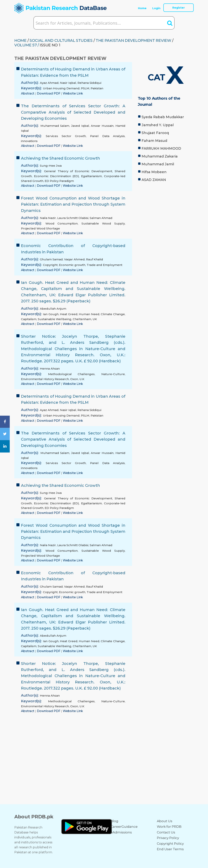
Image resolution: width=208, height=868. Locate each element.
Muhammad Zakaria (160, 156)
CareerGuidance (124, 827)
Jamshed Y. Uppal (158, 125)
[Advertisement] (166, 211)
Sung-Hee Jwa (51, 166)
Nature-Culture (113, 374)
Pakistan (97, 88)
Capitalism (29, 319)
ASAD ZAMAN (154, 180)
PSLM (85, 88)
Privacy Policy (168, 838)
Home (142, 8)
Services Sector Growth (66, 136)
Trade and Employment (104, 265)
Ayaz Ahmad (49, 83)
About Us (165, 821)
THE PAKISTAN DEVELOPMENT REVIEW (133, 40)
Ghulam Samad (51, 259)
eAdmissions (121, 832)
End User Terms (170, 849)
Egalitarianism (92, 176)
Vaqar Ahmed (74, 259)
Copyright (50, 265)
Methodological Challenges (71, 374)
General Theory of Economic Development (78, 171)
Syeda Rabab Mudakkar (163, 117)
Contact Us (166, 832)
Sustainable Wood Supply (103, 223)
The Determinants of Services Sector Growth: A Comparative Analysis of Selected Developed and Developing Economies (73, 112)
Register (179, 8)
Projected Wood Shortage (40, 228)
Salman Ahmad (101, 218)
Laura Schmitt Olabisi (73, 218)
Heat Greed (69, 314)
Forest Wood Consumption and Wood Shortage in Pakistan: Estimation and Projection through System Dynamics (73, 204)
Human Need (89, 314)
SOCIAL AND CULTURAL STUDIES (61, 40)
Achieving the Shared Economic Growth (60, 158)
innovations (29, 141)
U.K (82, 379)
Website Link (73, 93)
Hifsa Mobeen (154, 172)
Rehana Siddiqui (89, 83)
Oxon (74, 379)
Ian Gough (51, 314)
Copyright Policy (170, 844)
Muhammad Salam (55, 126)
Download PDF (49, 93)
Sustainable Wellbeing (55, 319)
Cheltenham (82, 319)
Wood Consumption (62, 223)
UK (95, 319)
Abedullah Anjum (53, 309)
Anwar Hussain (102, 126)
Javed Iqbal (80, 126)
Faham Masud (154, 141)
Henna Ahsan (50, 369)
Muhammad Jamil (158, 164)
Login (156, 8)
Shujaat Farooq (155, 133)
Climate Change (113, 314)
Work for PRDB (169, 827)
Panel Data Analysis (107, 136)
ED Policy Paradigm (59, 181)
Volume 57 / (27, 45)
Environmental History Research (45, 379)
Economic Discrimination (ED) (56, 176)
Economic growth (72, 265)
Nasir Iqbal (68, 83)
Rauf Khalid (95, 259)
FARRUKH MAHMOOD (161, 149)
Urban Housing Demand (61, 88)
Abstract (28, 93)
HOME (20, 40)
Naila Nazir (48, 218)
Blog (114, 821)
